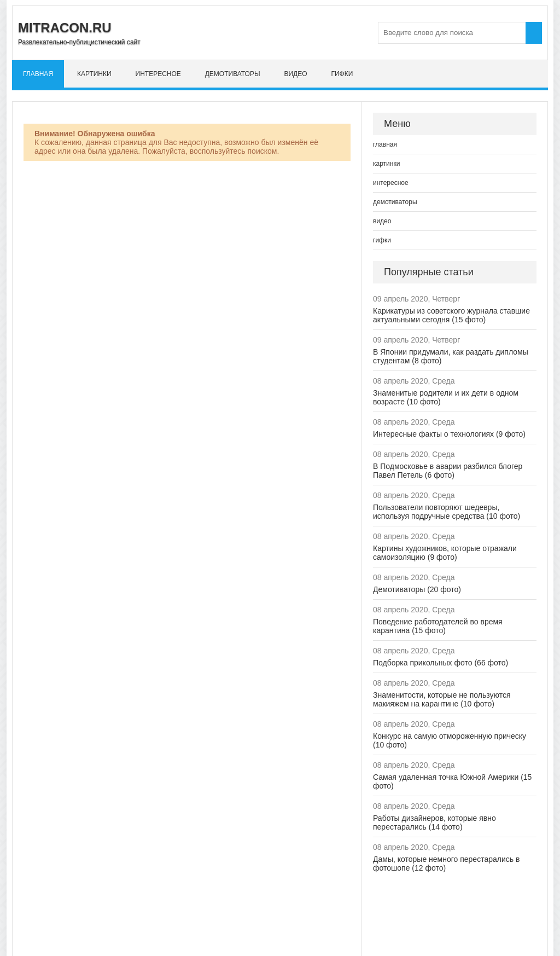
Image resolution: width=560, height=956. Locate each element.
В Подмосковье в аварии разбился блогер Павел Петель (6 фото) (448, 471)
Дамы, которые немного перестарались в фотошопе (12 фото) (446, 864)
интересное (158, 74)
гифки (342, 74)
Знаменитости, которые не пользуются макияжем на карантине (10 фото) (442, 699)
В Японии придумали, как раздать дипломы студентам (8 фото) (451, 356)
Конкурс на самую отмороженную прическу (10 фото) (450, 740)
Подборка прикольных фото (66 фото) (441, 663)
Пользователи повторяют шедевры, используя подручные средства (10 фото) (447, 512)
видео (295, 74)
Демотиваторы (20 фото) (417, 589)
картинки (94, 74)
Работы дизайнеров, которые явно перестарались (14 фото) (434, 822)
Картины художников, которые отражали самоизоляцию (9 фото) (445, 553)
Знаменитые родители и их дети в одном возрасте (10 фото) (446, 397)
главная (38, 74)
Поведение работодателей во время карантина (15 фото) (438, 626)
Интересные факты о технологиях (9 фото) (449, 434)
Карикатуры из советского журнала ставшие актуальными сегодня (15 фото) (451, 315)
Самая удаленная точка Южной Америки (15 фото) (452, 781)
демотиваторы (233, 74)
